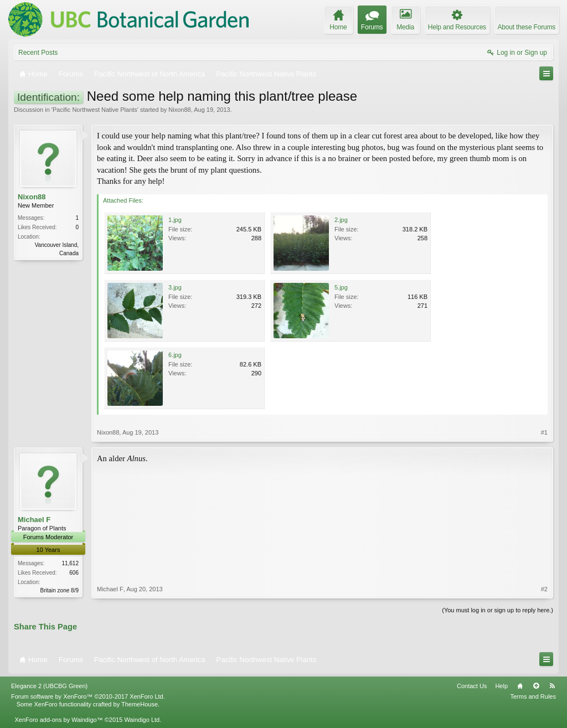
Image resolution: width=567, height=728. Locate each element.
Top (536, 686)
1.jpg (175, 220)
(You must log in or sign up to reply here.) (498, 610)
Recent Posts (38, 53)
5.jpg (341, 287)
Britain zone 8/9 (60, 590)
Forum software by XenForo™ (88, 696)
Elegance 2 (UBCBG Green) (49, 686)
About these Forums (527, 27)
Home (520, 686)
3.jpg (175, 287)
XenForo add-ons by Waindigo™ (58, 720)
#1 (544, 432)
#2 (544, 589)
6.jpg (175, 355)
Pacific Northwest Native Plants (95, 110)
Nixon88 (179, 110)
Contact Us (472, 686)
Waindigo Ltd (142, 720)
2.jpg (341, 220)
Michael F (34, 520)
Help (501, 686)
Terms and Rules (533, 696)
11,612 (70, 563)
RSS (552, 686)
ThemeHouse (140, 704)
